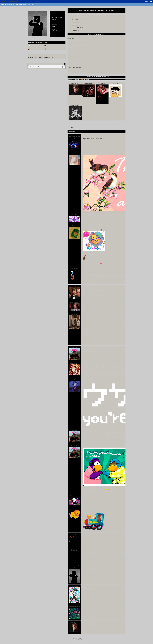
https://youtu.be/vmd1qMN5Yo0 (92, 139)
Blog (29, 4)
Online (20, 4)
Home (3, 4)
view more (75, 19)
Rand (15, 4)
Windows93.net (80, 642)
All (9, 4)
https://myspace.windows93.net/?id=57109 (40, 58)
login (73, 127)
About (74, 640)
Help (77, 640)
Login (150, 2)
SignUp (146, 2)
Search (33, 4)
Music (25, 4)
